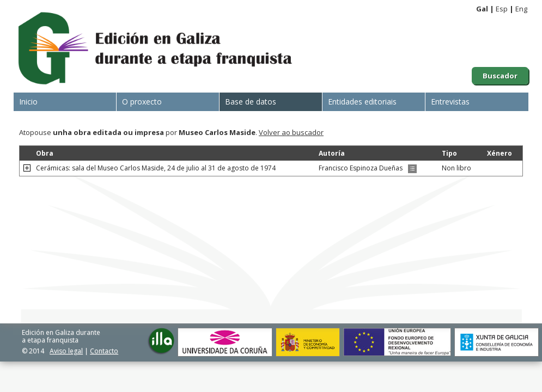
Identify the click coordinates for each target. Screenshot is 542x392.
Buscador (500, 76)
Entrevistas (450, 102)
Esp (502, 9)
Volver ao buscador (291, 132)
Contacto (104, 351)
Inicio (28, 102)
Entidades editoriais (362, 102)
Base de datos (251, 102)
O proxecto (142, 102)
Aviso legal (66, 351)
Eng (521, 9)
